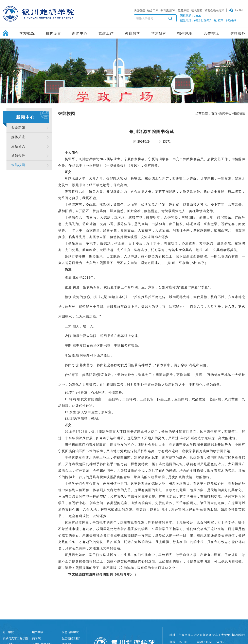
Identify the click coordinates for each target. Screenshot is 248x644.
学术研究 (159, 33)
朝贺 (82, 307)
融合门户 (153, 10)
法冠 (173, 307)
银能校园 (18, 165)
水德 (238, 297)
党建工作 (106, 33)
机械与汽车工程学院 (15, 638)
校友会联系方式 (214, 10)
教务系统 (183, 10)
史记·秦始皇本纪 (113, 297)
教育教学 (132, 33)
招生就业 (185, 33)
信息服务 (238, 33)
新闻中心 (80, 33)
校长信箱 (197, 10)
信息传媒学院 (70, 632)
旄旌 (117, 307)
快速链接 (139, 10)
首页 (214, 113)
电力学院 (38, 632)
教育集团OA (168, 10)
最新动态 (18, 146)
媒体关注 (18, 137)
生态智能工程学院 (73, 638)
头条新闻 (18, 128)
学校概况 (27, 33)
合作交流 (211, 33)
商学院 (36, 638)
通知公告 (18, 156)
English (239, 10)
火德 (186, 297)
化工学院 (8, 632)
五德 (155, 297)
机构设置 (53, 33)
